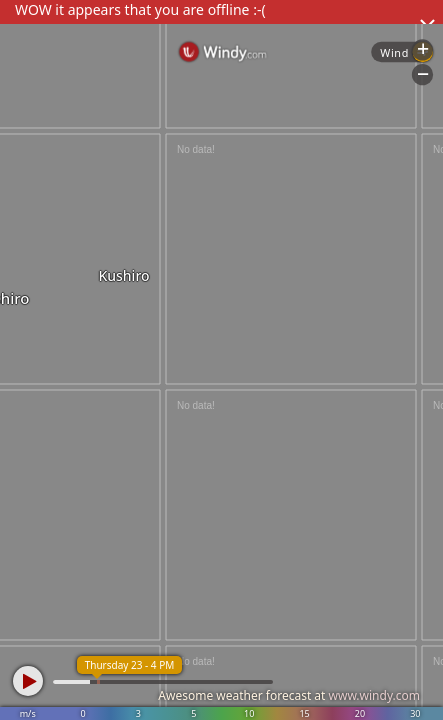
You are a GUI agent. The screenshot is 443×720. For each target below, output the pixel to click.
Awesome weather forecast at (289, 695)
